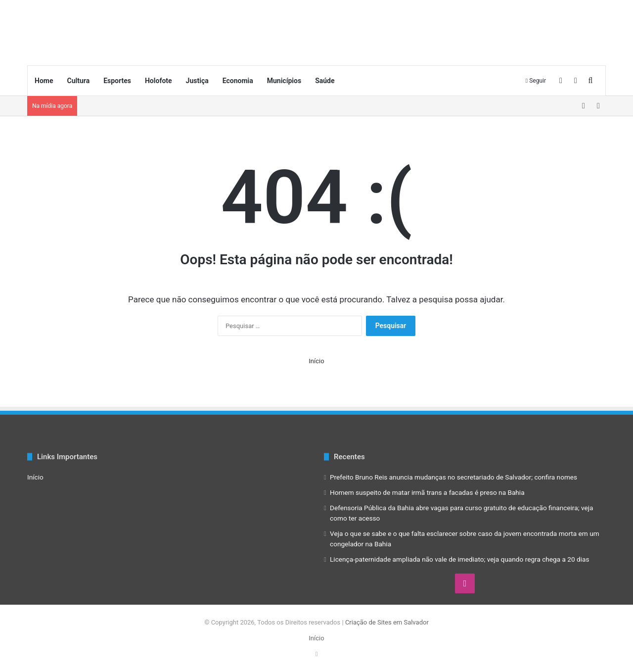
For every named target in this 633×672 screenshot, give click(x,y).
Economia (238, 81)
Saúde (325, 81)
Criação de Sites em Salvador (387, 622)
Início (316, 361)
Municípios (284, 81)
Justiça (197, 81)
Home (44, 81)
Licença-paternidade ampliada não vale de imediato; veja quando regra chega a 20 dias (460, 559)
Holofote (158, 81)
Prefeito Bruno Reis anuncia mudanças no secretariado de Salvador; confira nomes (453, 477)
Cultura (78, 81)
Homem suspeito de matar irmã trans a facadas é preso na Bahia (427, 492)
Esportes (117, 81)
